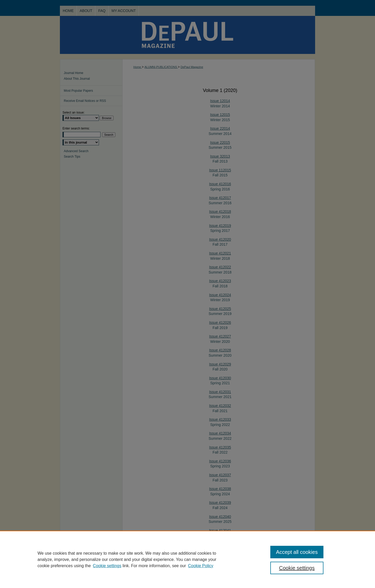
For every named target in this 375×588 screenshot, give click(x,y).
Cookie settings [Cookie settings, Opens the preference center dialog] (297, 568)
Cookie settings (107, 566)
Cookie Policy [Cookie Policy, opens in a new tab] (201, 566)
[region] (187, 559)
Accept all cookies (297, 552)
